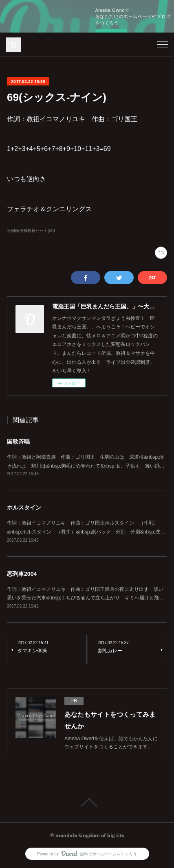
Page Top (87, 802)
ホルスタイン (24, 507)
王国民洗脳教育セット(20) (31, 231)
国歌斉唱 (18, 442)
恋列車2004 (22, 574)
